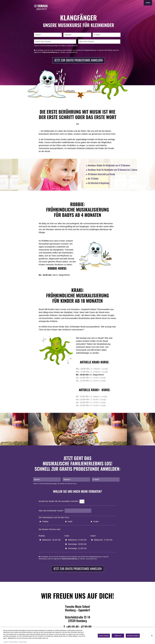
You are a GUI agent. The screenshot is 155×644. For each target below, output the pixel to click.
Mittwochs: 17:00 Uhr (77, 540)
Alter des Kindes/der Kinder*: (51, 511)
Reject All (118, 636)
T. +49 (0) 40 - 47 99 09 (78, 627)
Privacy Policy (13, 643)
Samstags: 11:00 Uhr (77, 548)
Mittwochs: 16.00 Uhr (52, 540)
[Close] (152, 636)
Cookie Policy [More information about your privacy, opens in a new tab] (23, 643)
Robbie (45, 522)
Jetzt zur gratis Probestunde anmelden (79, 60)
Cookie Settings (104, 636)
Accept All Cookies (133, 636)
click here (11, 639)
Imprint (6, 643)
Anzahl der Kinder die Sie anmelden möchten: (59, 501)
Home (148, 3)
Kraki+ (96, 522)
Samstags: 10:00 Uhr (77, 544)
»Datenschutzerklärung (49, 52)
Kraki (70, 522)
